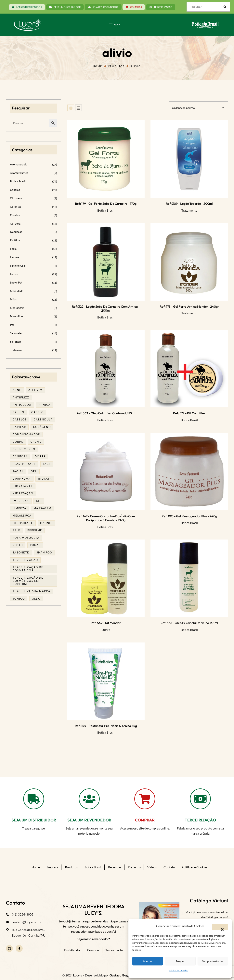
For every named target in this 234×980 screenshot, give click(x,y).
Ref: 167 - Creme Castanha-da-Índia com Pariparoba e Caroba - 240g (106, 518)
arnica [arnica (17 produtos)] (45, 405)
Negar (180, 961)
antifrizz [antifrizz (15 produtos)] (21, 397)
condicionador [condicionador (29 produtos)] (26, 434)
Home (97, 66)
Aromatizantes (19, 173)
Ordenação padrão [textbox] (183, 108)
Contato (169, 867)
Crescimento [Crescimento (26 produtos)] (24, 449)
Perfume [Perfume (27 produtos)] (35, 530)
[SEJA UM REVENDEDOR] (89, 799)
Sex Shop (15, 342)
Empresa (52, 867)
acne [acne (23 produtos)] (17, 390)
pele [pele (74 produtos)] (16, 530)
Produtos (116, 66)
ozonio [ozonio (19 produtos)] (46, 523)
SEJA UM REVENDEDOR (89, 820)
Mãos (13, 299)
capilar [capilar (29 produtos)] (19, 427)
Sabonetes (16, 333)
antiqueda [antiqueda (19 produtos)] (22, 405)
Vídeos (152, 867)
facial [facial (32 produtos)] (18, 471)
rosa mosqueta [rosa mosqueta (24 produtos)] (26, 538)
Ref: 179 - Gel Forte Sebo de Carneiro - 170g (106, 204)
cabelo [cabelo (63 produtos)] (37, 412)
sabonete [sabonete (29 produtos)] (21, 552)
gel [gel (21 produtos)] (34, 471)
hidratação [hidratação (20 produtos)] (23, 493)
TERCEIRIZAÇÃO (200, 820)
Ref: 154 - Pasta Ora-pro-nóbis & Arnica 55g (106, 726)
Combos (15, 215)
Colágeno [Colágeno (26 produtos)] (42, 427)
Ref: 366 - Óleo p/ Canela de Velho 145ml (189, 623)
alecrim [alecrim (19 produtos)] (35, 390)
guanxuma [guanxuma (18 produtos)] (22, 479)
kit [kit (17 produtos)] (39, 501)
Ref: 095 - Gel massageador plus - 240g (189, 516)
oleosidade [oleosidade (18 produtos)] (23, 523)
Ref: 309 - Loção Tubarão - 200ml (189, 204)
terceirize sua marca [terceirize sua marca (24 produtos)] (32, 591)
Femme (15, 257)
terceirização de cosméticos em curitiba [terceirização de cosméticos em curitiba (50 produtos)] (28, 581)
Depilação (16, 232)
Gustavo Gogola (121, 975)
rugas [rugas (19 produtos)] (35, 545)
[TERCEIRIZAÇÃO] (200, 799)
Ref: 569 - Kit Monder (106, 623)
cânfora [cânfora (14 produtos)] (20, 456)
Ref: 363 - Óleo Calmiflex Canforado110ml (106, 413)
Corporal (16, 223)
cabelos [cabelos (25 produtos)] (20, 419)
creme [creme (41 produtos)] (36, 442)
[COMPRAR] (145, 799)
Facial (14, 249)
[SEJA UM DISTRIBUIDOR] (34, 799)
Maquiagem (17, 308)
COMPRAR (145, 820)
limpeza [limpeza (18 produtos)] (19, 508)
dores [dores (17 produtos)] (40, 456)
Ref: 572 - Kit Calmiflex (189, 413)
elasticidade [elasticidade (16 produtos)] (24, 464)
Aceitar (148, 961)
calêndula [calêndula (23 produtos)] (43, 419)
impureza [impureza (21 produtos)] (21, 501)
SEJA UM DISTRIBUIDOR (34, 820)
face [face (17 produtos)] (47, 464)
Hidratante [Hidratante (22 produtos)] (23, 486)
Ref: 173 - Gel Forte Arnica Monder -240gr (189, 306)
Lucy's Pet (16, 282)
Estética (15, 240)
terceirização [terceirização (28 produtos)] (25, 560)
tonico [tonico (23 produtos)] (19, 599)
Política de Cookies (178, 970)
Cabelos (15, 190)
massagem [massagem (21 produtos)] (42, 508)
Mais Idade (17, 291)
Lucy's (106, 630)
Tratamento (189, 210)
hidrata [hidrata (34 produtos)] (45, 479)
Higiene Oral (18, 266)
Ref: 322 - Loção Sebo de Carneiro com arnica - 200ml (106, 308)
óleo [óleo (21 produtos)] (36, 599)
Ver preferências (213, 961)
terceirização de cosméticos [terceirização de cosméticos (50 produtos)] (28, 569)
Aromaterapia (19, 164)
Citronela (16, 198)
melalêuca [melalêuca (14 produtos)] (22, 516)
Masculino (16, 316)
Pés (12, 325)
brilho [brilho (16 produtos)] (18, 412)
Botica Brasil (106, 210)
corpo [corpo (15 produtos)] (18, 442)
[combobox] (198, 108)
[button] (220, 927)
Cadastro (134, 867)
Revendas (115, 867)
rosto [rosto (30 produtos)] (18, 545)
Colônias (15, 207)
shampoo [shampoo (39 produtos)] (44, 552)
